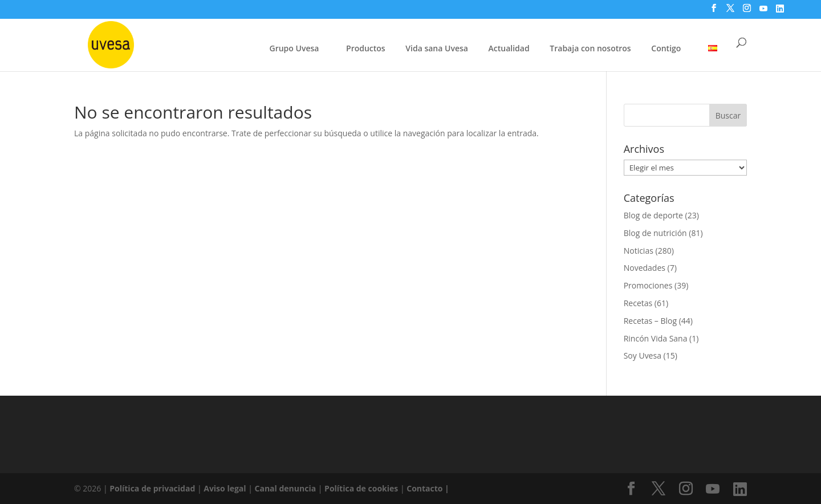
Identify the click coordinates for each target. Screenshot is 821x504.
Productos (366, 48)
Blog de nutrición (655, 233)
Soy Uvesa (643, 355)
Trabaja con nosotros (590, 49)
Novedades (645, 268)
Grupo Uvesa (294, 48)
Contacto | (428, 488)
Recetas (638, 303)
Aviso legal (225, 488)
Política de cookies (362, 488)
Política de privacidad (153, 488)
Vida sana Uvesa (437, 49)
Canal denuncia (286, 488)
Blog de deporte (653, 215)
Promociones (648, 285)
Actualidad (509, 48)
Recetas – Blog (650, 321)
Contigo (666, 48)
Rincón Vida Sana (656, 338)
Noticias (639, 251)
